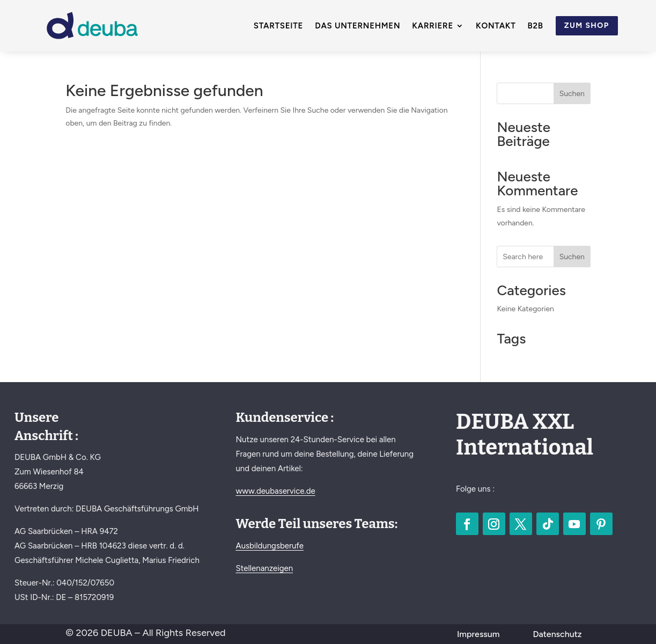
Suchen (572, 94)
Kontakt (496, 26)
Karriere (433, 26)
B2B (536, 26)
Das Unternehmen (358, 26)
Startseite (278, 26)
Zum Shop (587, 25)
